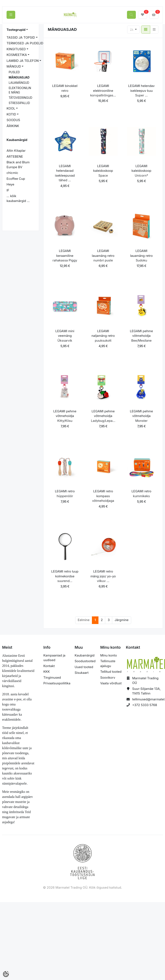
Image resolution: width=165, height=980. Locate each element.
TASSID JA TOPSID (21, 37)
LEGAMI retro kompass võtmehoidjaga (103, 496)
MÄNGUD (14, 66)
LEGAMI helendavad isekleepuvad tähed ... (65, 173)
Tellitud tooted (111, 672)
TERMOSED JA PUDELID (25, 43)
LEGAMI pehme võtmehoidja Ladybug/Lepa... (103, 416)
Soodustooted (85, 661)
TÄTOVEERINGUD (20, 98)
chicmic (12, 173)
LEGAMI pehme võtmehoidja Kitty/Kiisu (65, 416)
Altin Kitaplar (16, 151)
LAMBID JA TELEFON (23, 61)
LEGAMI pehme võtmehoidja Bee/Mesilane (141, 336)
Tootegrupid (16, 30)
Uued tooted (84, 667)
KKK (46, 672)
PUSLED (14, 72)
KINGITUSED (16, 49)
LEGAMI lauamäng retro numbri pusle (103, 256)
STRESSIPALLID (19, 103)
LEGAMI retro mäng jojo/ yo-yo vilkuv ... (103, 576)
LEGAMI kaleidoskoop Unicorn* (141, 171)
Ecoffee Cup (16, 179)
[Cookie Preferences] (6, 974)
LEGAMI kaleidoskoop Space (103, 171)
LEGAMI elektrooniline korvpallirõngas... (103, 91)
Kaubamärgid (85, 655)
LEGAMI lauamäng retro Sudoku (141, 256)
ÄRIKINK (13, 126)
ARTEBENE (15, 156)
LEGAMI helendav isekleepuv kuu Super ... (141, 91)
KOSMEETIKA (17, 55)
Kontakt (49, 666)
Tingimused (52, 677)
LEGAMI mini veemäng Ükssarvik (65, 336)
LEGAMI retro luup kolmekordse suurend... (65, 576)
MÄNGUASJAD (19, 77)
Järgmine (121, 620)
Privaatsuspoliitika (57, 683)
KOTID (11, 114)
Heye (10, 184)
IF (8, 190)
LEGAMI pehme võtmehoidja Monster (141, 416)
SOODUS (13, 120)
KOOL (11, 108)
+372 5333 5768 (145, 705)
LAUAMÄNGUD (19, 83)
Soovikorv (108, 677)
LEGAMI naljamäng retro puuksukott (103, 336)
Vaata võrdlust (111, 683)
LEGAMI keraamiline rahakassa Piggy (65, 256)
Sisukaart (82, 673)
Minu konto (108, 655)
